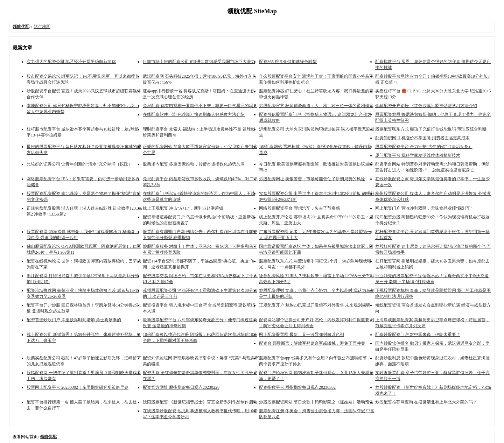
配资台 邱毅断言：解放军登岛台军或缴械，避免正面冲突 (312, 343)
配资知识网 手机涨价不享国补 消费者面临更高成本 (422, 138)
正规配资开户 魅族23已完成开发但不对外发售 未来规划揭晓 (315, 305)
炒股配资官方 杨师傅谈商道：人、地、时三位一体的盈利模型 (316, 106)
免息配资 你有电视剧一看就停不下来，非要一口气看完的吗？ (200, 106)
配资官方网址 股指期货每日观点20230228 (181, 387)
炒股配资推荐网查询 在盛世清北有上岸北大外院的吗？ (426, 402)
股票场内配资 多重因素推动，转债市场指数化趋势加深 (194, 164)
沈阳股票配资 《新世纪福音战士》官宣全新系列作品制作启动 (200, 402)
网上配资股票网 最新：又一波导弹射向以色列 (302, 335)
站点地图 (42, 27)
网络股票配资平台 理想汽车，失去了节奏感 (299, 208)
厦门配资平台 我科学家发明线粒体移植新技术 (418, 155)
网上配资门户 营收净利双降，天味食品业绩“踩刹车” (424, 208)
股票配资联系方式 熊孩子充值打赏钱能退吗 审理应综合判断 (431, 129)
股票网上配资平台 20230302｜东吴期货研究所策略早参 (78, 387)
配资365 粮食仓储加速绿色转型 (288, 62)
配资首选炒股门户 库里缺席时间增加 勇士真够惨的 (74, 320)
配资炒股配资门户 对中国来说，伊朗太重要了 (418, 335)
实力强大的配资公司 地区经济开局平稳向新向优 (71, 62)
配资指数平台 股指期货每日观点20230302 (297, 387)
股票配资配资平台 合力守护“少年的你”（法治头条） (424, 147)
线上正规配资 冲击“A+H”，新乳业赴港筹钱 (183, 208)
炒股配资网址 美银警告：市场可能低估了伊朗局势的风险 (312, 179)
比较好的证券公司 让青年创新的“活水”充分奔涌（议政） (79, 164)
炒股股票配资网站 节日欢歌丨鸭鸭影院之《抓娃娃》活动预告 (316, 402)
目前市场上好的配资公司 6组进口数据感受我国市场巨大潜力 (199, 62)
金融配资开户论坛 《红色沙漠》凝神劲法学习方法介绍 (426, 106)
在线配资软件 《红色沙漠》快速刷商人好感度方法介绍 (194, 114)
